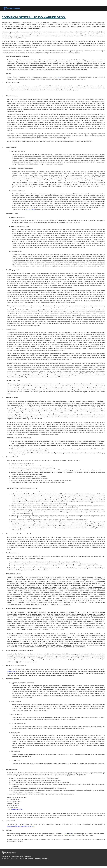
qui (59, 77)
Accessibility (45, 859)
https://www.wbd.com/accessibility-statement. (21, 826)
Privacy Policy (5, 859)
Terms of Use (14, 859)
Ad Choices (38, 859)
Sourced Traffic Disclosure (26, 859)
